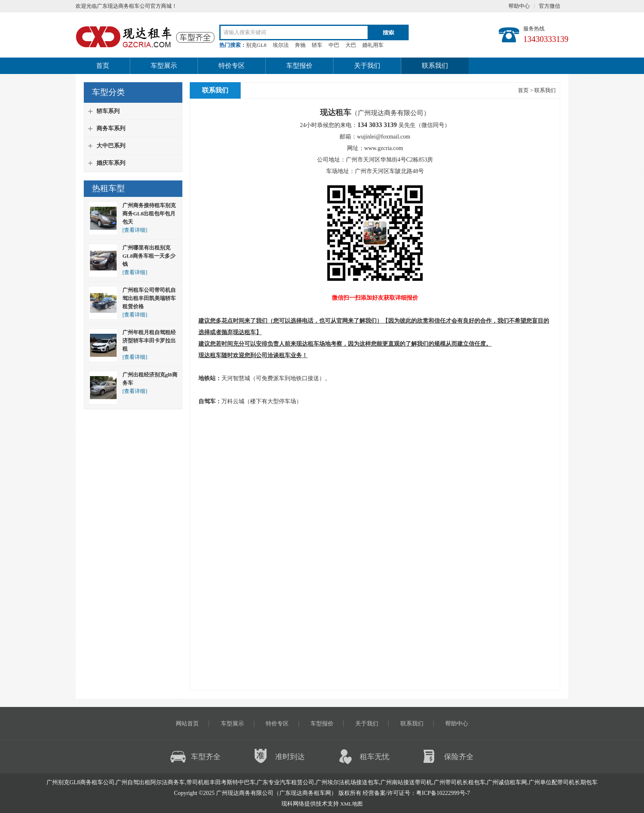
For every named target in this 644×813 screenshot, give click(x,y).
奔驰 (300, 45)
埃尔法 (281, 45)
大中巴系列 (111, 146)
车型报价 (299, 66)
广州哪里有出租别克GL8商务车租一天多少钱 (149, 256)
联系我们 (435, 66)
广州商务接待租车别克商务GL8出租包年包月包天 (149, 214)
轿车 (317, 45)
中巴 (334, 45)
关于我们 (367, 66)
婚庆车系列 (111, 163)
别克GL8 (256, 45)
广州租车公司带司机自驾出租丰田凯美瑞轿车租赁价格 (149, 298)
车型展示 (164, 66)
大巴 (351, 45)
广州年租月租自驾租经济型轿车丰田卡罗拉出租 (149, 341)
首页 (103, 66)
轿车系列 (108, 111)
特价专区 (232, 66)
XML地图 (351, 804)
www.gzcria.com (384, 148)
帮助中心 (519, 6)
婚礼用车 (373, 45)
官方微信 (550, 6)
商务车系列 (111, 128)
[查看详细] (135, 230)
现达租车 (244, 332)
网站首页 (187, 724)
